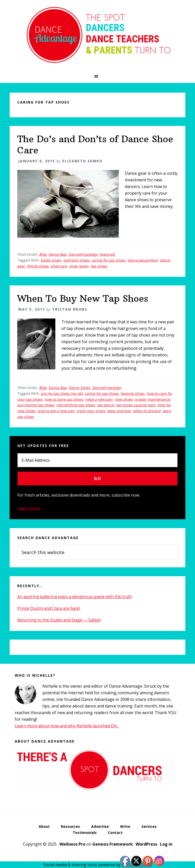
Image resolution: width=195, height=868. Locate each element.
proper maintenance (152, 399)
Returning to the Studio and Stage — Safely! (59, 620)
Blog (43, 254)
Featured (107, 254)
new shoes (124, 399)
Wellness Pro (72, 844)
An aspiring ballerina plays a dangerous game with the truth (75, 597)
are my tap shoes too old (62, 393)
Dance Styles (79, 388)
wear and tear (119, 411)
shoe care (59, 266)
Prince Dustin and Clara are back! (49, 608)
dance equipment (143, 260)
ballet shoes (51, 260)
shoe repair (79, 266)
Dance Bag (58, 254)
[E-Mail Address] (97, 460)
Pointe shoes (38, 266)
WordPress (146, 844)
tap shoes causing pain (136, 405)
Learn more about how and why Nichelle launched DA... (67, 726)
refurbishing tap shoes (76, 405)
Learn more (28, 508)
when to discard (147, 411)
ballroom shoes (76, 260)
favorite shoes (133, 393)
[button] (97, 76)
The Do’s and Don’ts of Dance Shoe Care (95, 144)
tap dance (105, 405)
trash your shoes (91, 411)
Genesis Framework (113, 844)
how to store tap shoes (64, 399)
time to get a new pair (56, 411)
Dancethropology (83, 254)
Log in (166, 844)
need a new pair (99, 399)
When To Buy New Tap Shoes (83, 299)
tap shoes (99, 266)
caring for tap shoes (108, 260)
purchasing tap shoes (36, 405)
